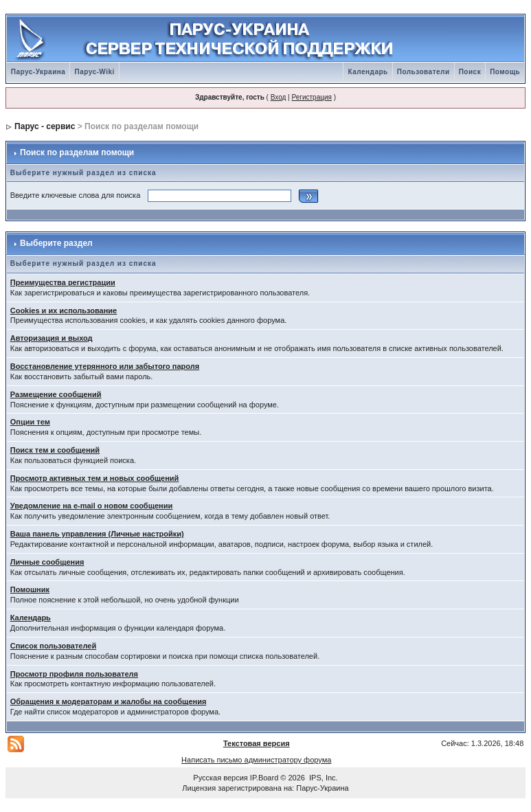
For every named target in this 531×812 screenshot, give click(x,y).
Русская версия (220, 778)
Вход (279, 97)
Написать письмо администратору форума (256, 760)
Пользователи (423, 72)
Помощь (505, 72)
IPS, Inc (323, 778)
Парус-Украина (38, 72)
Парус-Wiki (94, 72)
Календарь (368, 72)
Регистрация (311, 97)
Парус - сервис (45, 126)
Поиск (470, 72)
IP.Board (264, 778)
